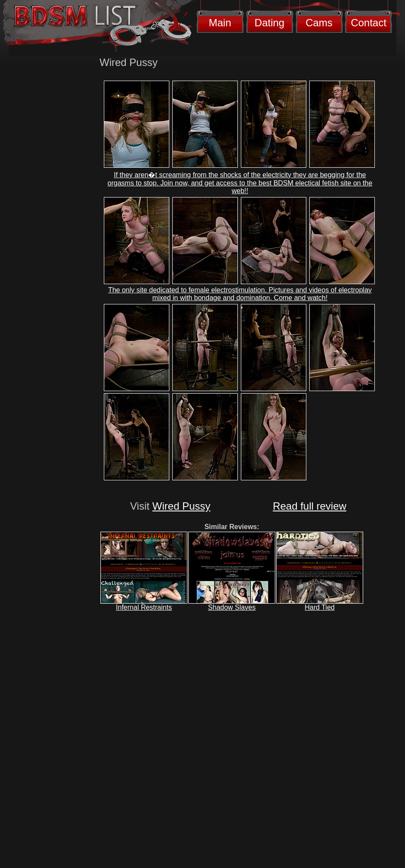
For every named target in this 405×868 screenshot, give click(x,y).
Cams (319, 23)
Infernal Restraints (144, 607)
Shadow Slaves (232, 607)
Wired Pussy (182, 506)
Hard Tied (319, 607)
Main (220, 23)
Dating (269, 23)
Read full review (310, 506)
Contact (369, 23)
